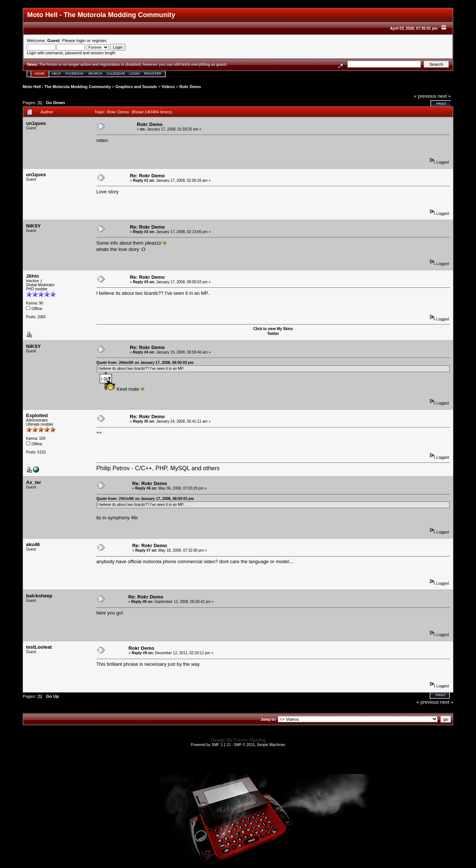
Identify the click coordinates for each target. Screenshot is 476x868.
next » (444, 96)
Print (441, 104)
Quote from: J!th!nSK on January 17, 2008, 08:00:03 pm (145, 499)
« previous (425, 96)
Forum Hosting (250, 740)
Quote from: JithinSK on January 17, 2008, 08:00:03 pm (145, 363)
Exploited (37, 415)
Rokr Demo (190, 87)
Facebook (75, 74)
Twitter (273, 334)
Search (95, 74)
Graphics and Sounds (136, 87)
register (99, 40)
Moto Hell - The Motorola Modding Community (67, 87)
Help (57, 74)
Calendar (116, 74)
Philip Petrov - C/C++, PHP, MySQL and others (158, 468)
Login (135, 74)
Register (153, 74)
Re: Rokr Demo (147, 176)
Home (40, 74)
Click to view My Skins (273, 329)
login (81, 40)
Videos (168, 87)
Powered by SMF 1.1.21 (211, 745)
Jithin (33, 276)
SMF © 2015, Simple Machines (260, 745)
